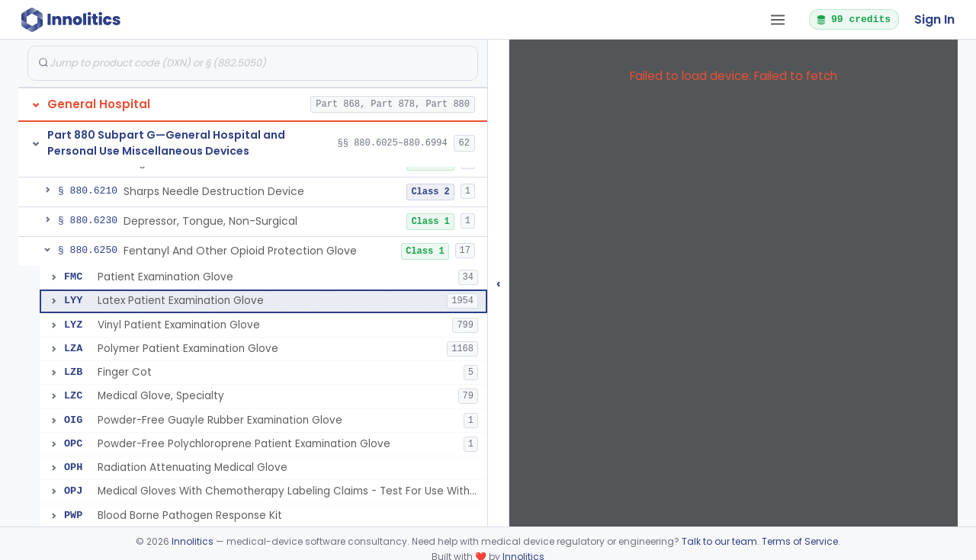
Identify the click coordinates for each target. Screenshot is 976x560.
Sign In (934, 19)
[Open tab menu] (778, 20)
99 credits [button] (853, 19)
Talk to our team (719, 541)
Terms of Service (800, 541)
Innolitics (193, 541)
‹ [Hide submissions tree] (499, 283)
